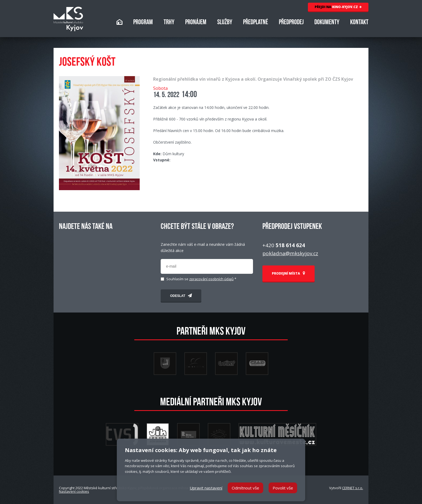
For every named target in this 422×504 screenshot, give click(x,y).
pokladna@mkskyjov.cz (290, 253)
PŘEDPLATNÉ (256, 23)
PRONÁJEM (196, 23)
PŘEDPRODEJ (291, 23)
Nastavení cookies (74, 491)
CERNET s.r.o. (353, 488)
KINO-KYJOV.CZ (338, 7)
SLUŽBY (225, 23)
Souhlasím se (201, 279)
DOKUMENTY (327, 23)
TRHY (169, 23)
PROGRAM (143, 23)
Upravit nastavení (206, 488)
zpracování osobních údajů (211, 279)
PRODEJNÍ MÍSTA (289, 273)
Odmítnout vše (245, 488)
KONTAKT (359, 23)
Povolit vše (283, 488)
